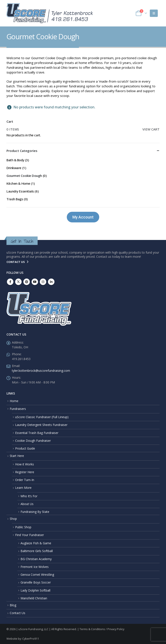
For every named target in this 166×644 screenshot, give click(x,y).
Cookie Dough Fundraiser (33, 441)
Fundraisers (18, 409)
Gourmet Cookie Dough (24, 176)
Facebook (10, 282)
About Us (27, 504)
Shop (13, 519)
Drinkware (14, 168)
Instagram (43, 282)
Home (14, 401)
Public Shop (23, 527)
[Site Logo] (50, 13)
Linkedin (51, 282)
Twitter (18, 282)
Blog (13, 605)
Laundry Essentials (20, 191)
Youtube (35, 282)
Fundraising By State (35, 512)
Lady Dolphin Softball (35, 590)
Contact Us (18, 613)
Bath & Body (15, 160)
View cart (151, 129)
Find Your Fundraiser (30, 535)
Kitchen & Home (18, 183)
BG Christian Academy (36, 559)
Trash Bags (15, 199)
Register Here (25, 472)
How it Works (25, 464)
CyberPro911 (31, 639)
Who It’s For (29, 496)
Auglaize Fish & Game (36, 543)
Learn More (23, 488)
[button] (154, 13)
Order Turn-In (25, 480)
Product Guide (25, 448)
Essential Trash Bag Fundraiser (37, 433)
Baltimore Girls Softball (37, 551)
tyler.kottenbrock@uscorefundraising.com (41, 371)
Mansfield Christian (34, 598)
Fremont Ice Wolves (35, 567)
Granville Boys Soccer (36, 582)
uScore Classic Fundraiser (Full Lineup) (42, 417)
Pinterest (27, 282)
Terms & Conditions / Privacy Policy (102, 629)
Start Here (17, 456)
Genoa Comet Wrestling (37, 575)
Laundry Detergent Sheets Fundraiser (41, 425)
